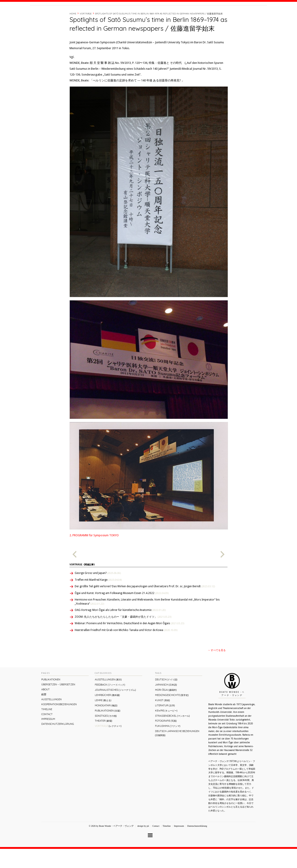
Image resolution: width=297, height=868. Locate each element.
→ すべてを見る (217, 669)
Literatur (165, 725)
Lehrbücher (107, 714)
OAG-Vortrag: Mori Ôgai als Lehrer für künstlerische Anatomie (120, 629)
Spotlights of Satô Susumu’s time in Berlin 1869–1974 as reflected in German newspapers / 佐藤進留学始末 (159, 33)
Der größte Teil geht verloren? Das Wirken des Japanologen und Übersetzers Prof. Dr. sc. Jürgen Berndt (145, 606)
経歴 (205, 14)
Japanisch (166, 704)
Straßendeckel (172, 735)
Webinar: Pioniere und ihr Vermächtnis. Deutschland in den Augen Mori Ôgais (129, 642)
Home (73, 33)
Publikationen (51, 699)
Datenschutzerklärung (58, 743)
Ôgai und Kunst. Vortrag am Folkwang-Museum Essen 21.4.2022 (122, 612)
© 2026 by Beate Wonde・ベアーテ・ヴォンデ (111, 845)
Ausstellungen (51, 718)
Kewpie (166, 730)
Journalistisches (115, 709)
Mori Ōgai (166, 709)
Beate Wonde (59, 15)
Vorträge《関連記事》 (83, 584)
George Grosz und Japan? (98, 592)
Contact (233, 14)
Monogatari (106, 725)
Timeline (217, 14)
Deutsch (166, 699)
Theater (103, 740)
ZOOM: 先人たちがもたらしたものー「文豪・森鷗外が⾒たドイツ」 (123, 636)
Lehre (103, 719)
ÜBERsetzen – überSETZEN (58, 704)
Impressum (48, 738)
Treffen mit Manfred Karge (98, 599)
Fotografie (166, 740)
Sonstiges (106, 735)
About (194, 14)
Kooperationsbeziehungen (59, 723)
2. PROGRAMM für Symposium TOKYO (94, 554)
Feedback (110, 704)
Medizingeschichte (172, 714)
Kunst (162, 719)
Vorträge (86, 33)
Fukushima (168, 745)
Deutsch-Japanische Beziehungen (177, 752)
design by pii (143, 845)
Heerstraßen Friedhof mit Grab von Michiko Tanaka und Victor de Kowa (126, 649)
